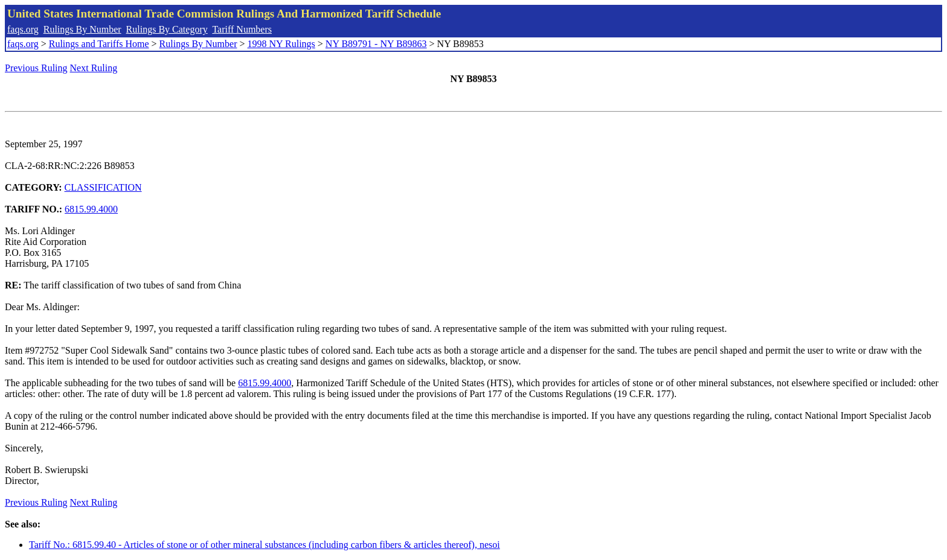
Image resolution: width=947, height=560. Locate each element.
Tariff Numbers (242, 29)
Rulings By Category (167, 29)
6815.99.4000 (91, 209)
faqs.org (23, 29)
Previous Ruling (36, 68)
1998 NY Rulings (281, 44)
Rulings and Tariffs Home (99, 44)
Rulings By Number (82, 29)
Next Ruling (94, 68)
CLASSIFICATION (103, 187)
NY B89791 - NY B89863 (376, 44)
